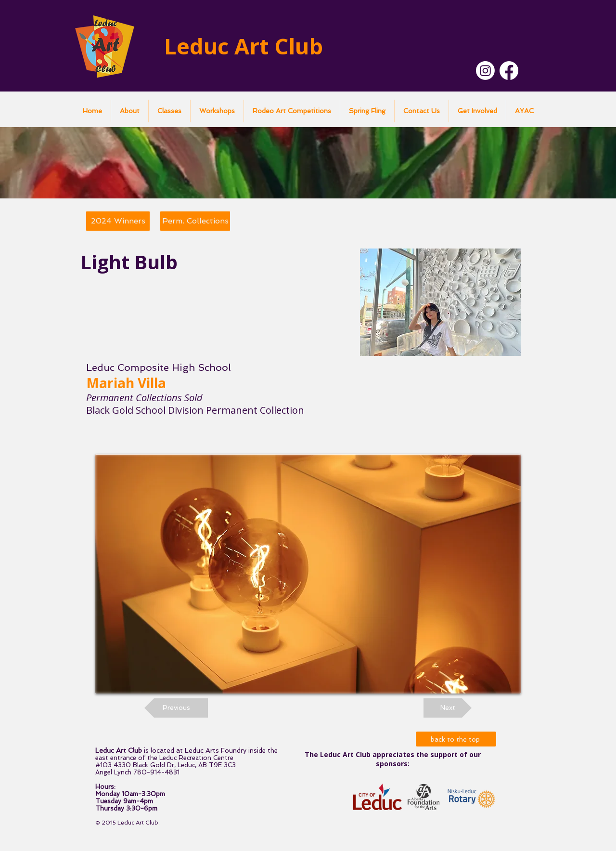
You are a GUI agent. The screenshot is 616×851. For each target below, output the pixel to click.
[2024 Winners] (118, 221)
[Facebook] (509, 71)
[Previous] (176, 708)
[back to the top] (456, 739)
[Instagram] (485, 71)
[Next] (448, 708)
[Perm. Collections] (195, 221)
